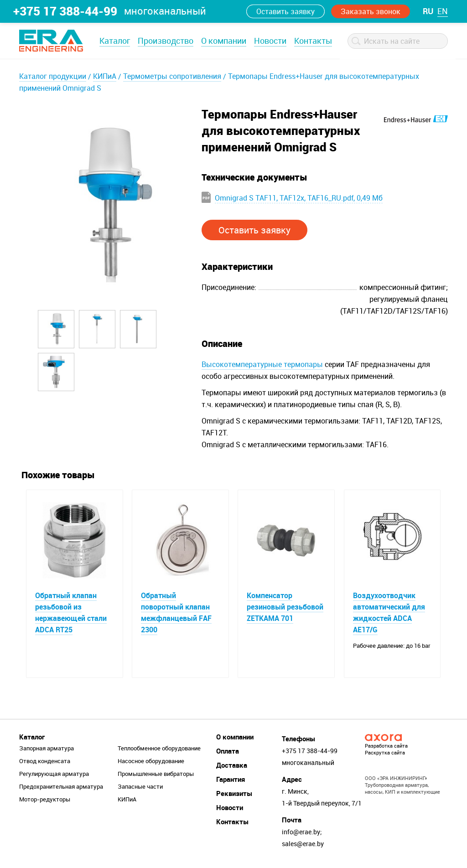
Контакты (313, 41)
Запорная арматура (47, 748)
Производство (166, 41)
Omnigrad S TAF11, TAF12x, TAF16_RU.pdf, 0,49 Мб (299, 198)
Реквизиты (234, 793)
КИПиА (105, 76)
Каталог (115, 41)
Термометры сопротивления (172, 76)
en (443, 11)
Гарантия (231, 779)
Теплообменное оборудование (159, 748)
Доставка (232, 765)
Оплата (228, 751)
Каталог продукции (53, 76)
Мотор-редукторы (45, 799)
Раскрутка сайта (385, 752)
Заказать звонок (371, 11)
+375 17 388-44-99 (65, 11)
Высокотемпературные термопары (262, 364)
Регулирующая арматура (54, 774)
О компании (224, 41)
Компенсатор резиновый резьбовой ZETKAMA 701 (285, 607)
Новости (270, 41)
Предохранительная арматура (61, 786)
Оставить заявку (285, 11)
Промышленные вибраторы (156, 774)
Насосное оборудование (151, 761)
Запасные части (140, 786)
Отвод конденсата (45, 761)
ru (428, 11)
